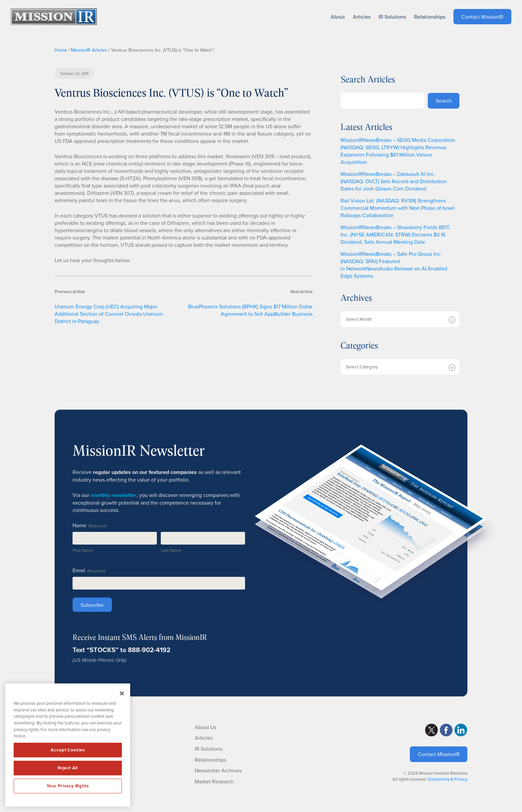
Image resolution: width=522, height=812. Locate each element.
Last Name (171, 550)
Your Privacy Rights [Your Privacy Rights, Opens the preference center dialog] (68, 786)
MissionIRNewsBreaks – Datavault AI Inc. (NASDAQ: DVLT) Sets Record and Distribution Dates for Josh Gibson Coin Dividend (394, 181)
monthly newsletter (114, 495)
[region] (68, 745)
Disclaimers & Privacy (448, 779)
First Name (83, 550)
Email (89, 570)
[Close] (122, 693)
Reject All (68, 768)
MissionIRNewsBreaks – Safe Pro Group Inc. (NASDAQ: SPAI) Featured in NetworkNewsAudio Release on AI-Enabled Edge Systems (394, 265)
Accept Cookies (68, 750)
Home (61, 50)
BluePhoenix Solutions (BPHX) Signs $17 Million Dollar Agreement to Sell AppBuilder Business (250, 310)
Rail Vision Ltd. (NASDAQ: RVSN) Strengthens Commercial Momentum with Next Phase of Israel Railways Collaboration (398, 208)
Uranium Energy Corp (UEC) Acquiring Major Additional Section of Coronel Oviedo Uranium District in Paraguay (109, 314)
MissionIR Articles (89, 50)
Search (444, 101)
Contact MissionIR (439, 754)
